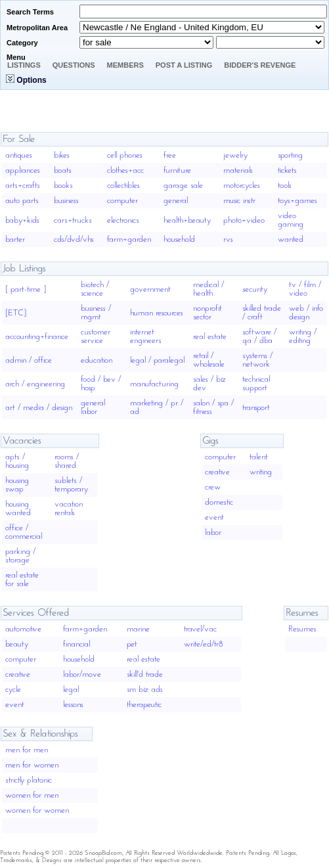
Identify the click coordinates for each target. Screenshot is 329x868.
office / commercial (24, 532)
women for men (32, 795)
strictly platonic (29, 780)
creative (217, 472)
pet (132, 644)
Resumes (302, 629)
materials (238, 171)
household (179, 240)
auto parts (22, 201)
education (97, 360)
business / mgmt (96, 313)
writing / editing (303, 336)
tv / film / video (305, 289)
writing (261, 472)
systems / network (257, 360)
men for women (32, 765)
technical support (256, 384)
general (176, 201)
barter (15, 240)
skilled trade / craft (262, 313)
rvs (228, 240)
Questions (74, 65)
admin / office (29, 360)
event (214, 517)
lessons (73, 705)
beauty (17, 644)
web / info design (306, 313)
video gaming (291, 220)
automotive (23, 629)
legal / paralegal (157, 360)
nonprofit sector (208, 313)
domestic (219, 502)
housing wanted (18, 509)
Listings (24, 65)
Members (125, 65)
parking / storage (20, 556)
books (63, 186)
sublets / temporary (71, 485)
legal (71, 690)
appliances (23, 171)
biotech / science (95, 289)
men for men (27, 750)
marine (138, 629)
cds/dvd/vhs (74, 240)
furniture (177, 171)
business (66, 201)
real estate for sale (22, 580)
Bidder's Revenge (260, 65)
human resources (157, 313)
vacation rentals (69, 509)
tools (285, 186)
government (150, 289)
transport (256, 408)
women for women (37, 811)
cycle (13, 690)
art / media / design (39, 408)
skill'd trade (145, 674)
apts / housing (17, 461)
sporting (290, 155)
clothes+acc (125, 171)
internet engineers (146, 336)
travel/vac (200, 629)
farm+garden (129, 240)
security (255, 289)
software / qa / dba (259, 336)
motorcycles (242, 186)
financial (77, 644)
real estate (210, 337)
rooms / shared (67, 461)
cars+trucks (73, 220)
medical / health (208, 289)
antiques (19, 155)
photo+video (244, 220)
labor (213, 533)
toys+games (297, 201)
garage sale (183, 186)
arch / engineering (35, 384)
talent (259, 457)
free (170, 155)
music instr (239, 201)
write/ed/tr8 (204, 644)
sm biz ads (145, 690)
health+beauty (187, 220)
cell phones (125, 155)
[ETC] (16, 313)
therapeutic (144, 705)
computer (122, 201)
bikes (62, 155)
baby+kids (22, 220)
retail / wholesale (209, 360)
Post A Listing (184, 65)
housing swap (17, 485)
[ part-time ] (26, 289)
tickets (287, 171)
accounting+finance (37, 337)
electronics (123, 220)
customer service (96, 336)
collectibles (123, 186)
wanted (291, 240)
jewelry (235, 155)
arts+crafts (23, 186)
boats (63, 171)
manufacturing (154, 384)
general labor (93, 407)
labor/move (82, 674)
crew (213, 487)
